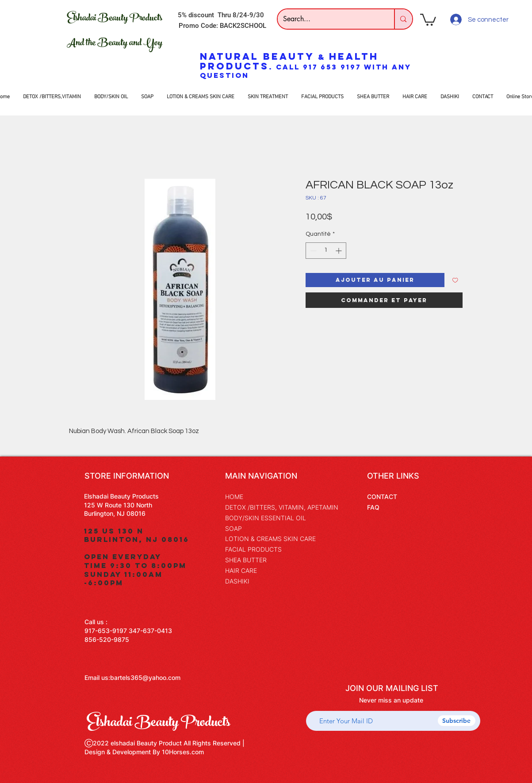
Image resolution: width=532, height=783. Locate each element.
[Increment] (339, 251)
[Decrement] (312, 251)
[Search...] (329, 19)
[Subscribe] (457, 721)
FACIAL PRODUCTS (253, 549)
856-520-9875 (107, 639)
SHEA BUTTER (246, 560)
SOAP (233, 528)
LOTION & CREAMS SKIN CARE (270, 539)
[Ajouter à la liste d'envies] (455, 280)
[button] (428, 19)
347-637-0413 (150, 631)
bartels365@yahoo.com (145, 677)
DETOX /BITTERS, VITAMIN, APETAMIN (282, 507)
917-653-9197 (106, 631)
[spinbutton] (326, 251)
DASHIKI (237, 581)
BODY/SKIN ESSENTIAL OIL (266, 518)
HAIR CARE (241, 570)
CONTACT (382, 497)
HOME (234, 497)
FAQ (373, 507)
